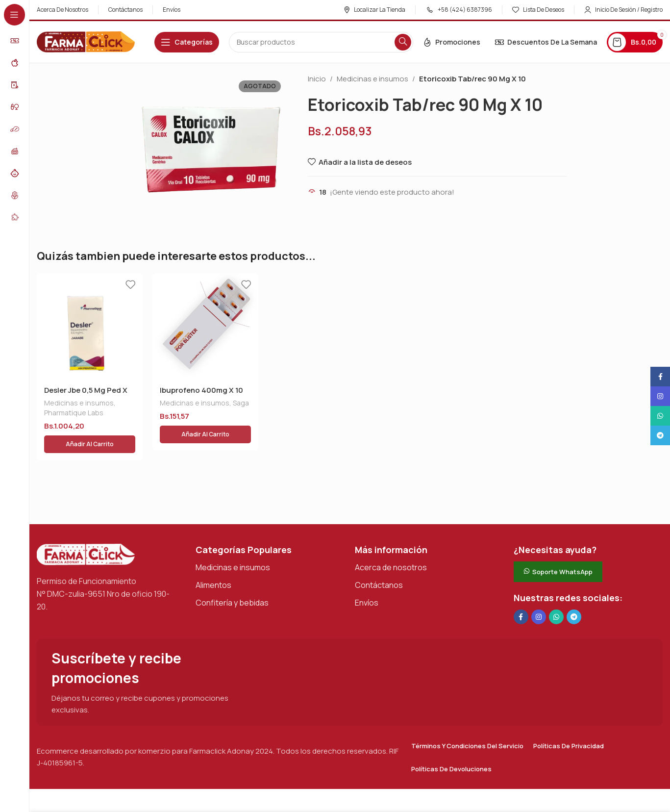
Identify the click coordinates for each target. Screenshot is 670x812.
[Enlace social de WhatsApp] (556, 593)
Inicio (317, 79)
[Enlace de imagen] (86, 530)
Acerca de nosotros (391, 544)
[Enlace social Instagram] (539, 593)
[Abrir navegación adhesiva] (187, 42)
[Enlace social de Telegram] (574, 593)
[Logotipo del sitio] (86, 41)
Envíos (367, 579)
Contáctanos (379, 561)
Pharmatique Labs (74, 413)
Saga (241, 403)
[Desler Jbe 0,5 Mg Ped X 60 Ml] (90, 326)
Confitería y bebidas (232, 579)
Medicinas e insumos (372, 79)
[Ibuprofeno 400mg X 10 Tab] (205, 326)
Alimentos (213, 561)
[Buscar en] (321, 42)
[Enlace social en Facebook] (521, 593)
